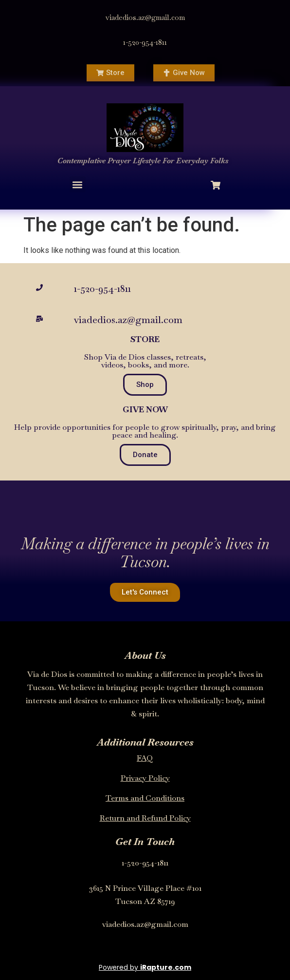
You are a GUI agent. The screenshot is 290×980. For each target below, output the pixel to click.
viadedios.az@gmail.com (145, 17)
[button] (78, 184)
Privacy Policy (145, 778)
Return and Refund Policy (145, 818)
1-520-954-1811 (145, 42)
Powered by (145, 967)
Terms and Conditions (145, 798)
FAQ (145, 758)
